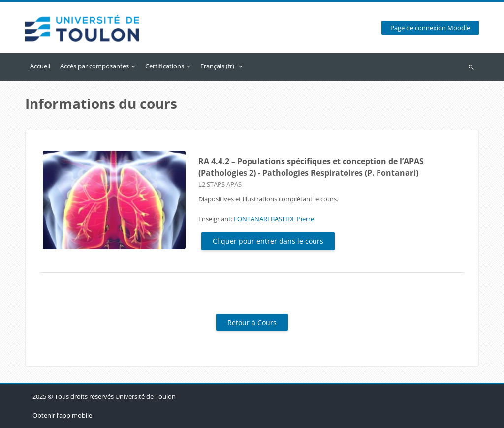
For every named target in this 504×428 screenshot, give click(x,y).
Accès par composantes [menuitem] (94, 66)
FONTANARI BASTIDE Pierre (274, 219)
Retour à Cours (252, 322)
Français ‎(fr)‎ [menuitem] (217, 66)
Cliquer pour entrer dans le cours (268, 241)
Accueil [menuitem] (40, 66)
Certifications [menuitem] (165, 66)
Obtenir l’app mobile (62, 415)
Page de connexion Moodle (430, 28)
